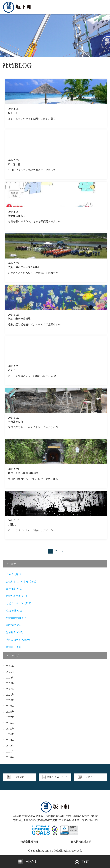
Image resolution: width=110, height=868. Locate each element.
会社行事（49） (15, 589)
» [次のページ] (62, 551)
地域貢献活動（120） (18, 618)
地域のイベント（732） (19, 603)
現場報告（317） (15, 632)
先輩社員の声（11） (17, 596)
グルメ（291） (14, 574)
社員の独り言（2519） (18, 640)
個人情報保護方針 (81, 842)
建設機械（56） (15, 625)
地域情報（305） (15, 610)
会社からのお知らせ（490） (22, 581)
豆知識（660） (14, 647)
